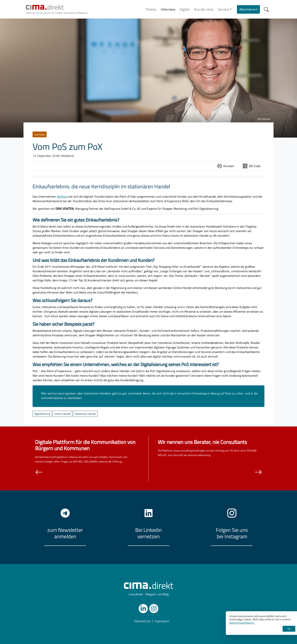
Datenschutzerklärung (242, 623)
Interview (168, 9)
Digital (185, 9)
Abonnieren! (248, 9)
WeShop (62, 196)
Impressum (162, 621)
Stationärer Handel (85, 414)
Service (224, 9)
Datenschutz (142, 621)
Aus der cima (204, 9)
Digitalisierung (42, 414)
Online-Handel (62, 414)
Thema (151, 9)
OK (289, 629)
